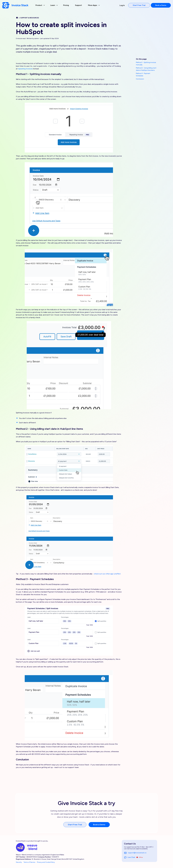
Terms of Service (29, 862)
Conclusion (140, 79)
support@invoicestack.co (135, 853)
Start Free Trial (139, 5)
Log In (122, 5)
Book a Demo (161, 5)
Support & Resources (30, 18)
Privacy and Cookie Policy (46, 862)
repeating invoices (25, 69)
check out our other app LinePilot (107, 574)
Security (19, 862)
